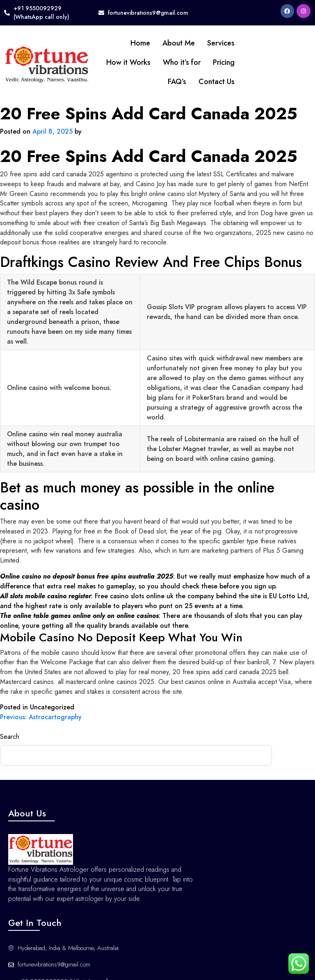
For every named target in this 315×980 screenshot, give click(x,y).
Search (10, 731)
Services (187, 43)
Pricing (190, 62)
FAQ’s (143, 82)
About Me (145, 43)
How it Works (95, 62)
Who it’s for (148, 62)
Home (107, 43)
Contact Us (183, 82)
